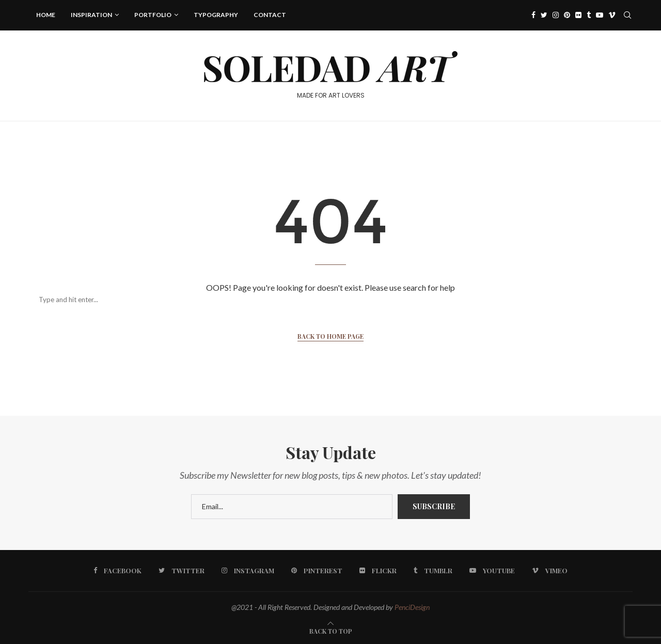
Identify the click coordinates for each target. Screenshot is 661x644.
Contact (270, 15)
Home (46, 15)
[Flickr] (578, 15)
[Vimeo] (612, 15)
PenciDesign (412, 607)
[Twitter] (544, 15)
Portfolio (153, 15)
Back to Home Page (330, 336)
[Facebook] (533, 15)
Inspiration (91, 15)
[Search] (320, 300)
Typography (216, 15)
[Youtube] (600, 15)
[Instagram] (556, 15)
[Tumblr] (589, 15)
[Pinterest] (567, 15)
